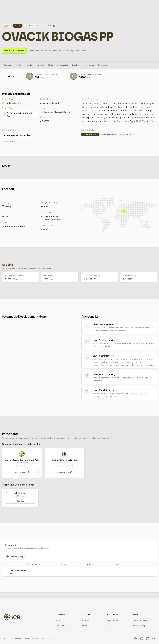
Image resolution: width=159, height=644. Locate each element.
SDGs (50, 65)
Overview (8, 65)
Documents (103, 65)
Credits (40, 65)
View (45, 229)
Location (29, 65)
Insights (76, 65)
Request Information (14, 51)
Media (19, 65)
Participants (89, 65)
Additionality (62, 65)
